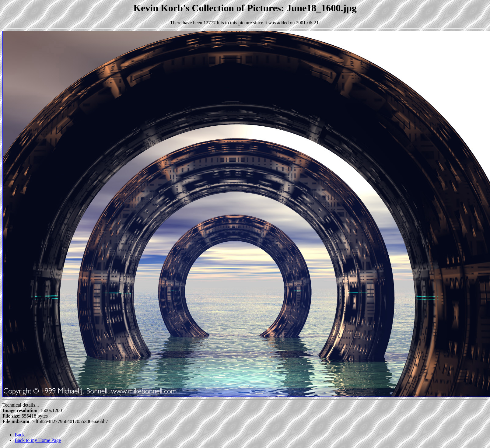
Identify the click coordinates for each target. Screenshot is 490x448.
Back (20, 435)
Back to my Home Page (38, 440)
